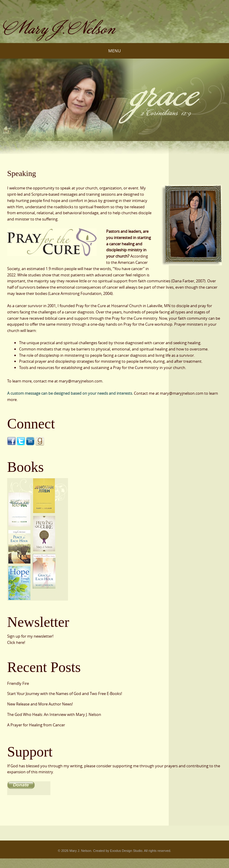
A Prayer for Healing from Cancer (36, 725)
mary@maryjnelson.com (182, 393)
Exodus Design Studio (126, 851)
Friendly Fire (18, 683)
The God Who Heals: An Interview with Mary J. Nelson (54, 714)
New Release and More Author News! (40, 704)
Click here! (16, 642)
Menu (114, 51)
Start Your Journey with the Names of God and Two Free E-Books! (65, 694)
